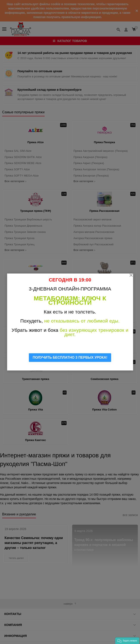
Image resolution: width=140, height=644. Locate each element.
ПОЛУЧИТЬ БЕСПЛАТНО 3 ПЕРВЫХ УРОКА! (70, 357)
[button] (127, 641)
